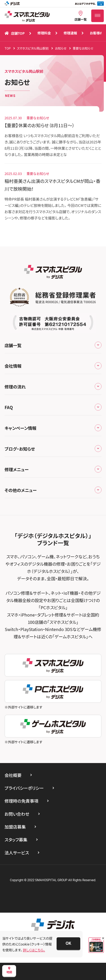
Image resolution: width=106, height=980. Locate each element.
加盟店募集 (15, 827)
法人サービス (17, 853)
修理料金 (44, 33)
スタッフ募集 (16, 839)
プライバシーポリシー (24, 788)
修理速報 (70, 33)
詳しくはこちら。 (34, 950)
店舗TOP (15, 33)
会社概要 (13, 775)
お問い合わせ (17, 814)
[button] (68, 944)
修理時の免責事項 (21, 801)
